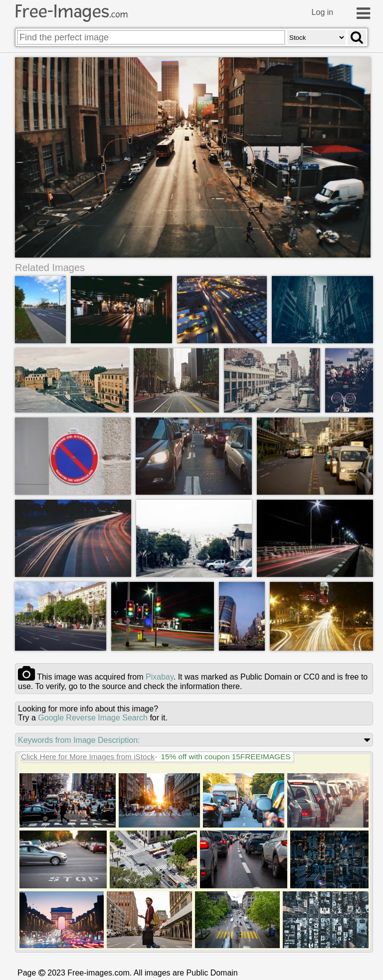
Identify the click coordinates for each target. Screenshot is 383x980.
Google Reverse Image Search (93, 718)
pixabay (160, 677)
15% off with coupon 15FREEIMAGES (225, 757)
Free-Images (71, 11)
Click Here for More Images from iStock (88, 757)
